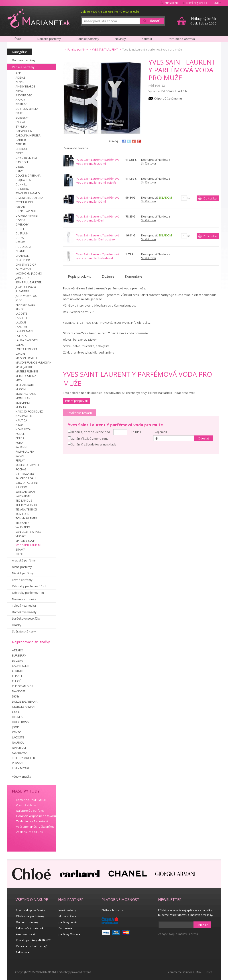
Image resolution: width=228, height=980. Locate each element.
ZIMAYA (20, 550)
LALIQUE (21, 322)
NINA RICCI (19, 748)
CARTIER (21, 140)
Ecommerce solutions (180, 972)
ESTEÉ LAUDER (24, 202)
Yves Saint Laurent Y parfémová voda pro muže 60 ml (98, 218)
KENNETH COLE (25, 305)
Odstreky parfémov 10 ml (29, 586)
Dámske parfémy (24, 60)
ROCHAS (21, 469)
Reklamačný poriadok (30, 928)
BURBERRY (22, 118)
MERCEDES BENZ (26, 376)
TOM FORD (22, 514)
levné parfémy (68, 910)
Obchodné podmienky (30, 916)
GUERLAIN (22, 233)
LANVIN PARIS (24, 331)
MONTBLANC (24, 398)
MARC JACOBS (24, 367)
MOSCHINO (23, 403)
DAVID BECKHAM (26, 158)
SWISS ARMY (23, 496)
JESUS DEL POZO (26, 287)
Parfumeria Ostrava (181, 39)
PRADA (20, 438)
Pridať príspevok (76, 401)
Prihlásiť (202, 925)
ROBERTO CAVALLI (27, 465)
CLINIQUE (22, 149)
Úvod (18, 39)
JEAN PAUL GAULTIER (29, 282)
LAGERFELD (23, 318)
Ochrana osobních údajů (32, 946)
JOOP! (16, 727)
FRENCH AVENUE (26, 211)
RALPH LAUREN (25, 452)
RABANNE (22, 447)
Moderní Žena (67, 916)
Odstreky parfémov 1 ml (28, 593)
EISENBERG (22, 189)
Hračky (17, 625)
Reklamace (23, 952)
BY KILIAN (22, 127)
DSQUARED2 (23, 180)
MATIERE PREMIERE (27, 371)
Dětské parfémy (23, 573)
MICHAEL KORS (25, 385)
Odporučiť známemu (168, 98)
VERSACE (21, 536)
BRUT (19, 113)
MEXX (19, 380)
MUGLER (21, 407)
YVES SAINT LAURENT (29, 545)
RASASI (20, 456)
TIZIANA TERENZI (26, 509)
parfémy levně (68, 922)
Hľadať (154, 21)
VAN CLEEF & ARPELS (28, 532)
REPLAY (20, 461)
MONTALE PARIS (26, 394)
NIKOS (19, 425)
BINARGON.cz (203, 972)
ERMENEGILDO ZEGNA (29, 198)
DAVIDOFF (22, 162)
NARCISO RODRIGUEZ (29, 412)
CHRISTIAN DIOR (26, 265)
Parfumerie (66, 928)
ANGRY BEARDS (25, 86)
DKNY (19, 171)
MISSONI (21, 389)
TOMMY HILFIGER (26, 518)
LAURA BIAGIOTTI (27, 340)
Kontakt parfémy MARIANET (33, 940)
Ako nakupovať (25, 934)
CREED (20, 153)
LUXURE (20, 354)
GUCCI (20, 229)
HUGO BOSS (23, 247)
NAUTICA (21, 420)
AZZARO (21, 100)
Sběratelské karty (24, 631)
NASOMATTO (24, 416)
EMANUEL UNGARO (28, 193)
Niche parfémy (22, 567)
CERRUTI (21, 144)
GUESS (20, 238)
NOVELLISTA (23, 429)
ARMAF (20, 91)
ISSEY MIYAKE (24, 269)
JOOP (19, 300)
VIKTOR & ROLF (25, 541)
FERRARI (20, 207)
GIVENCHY (22, 225)
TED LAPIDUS (24, 501)
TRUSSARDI (22, 523)
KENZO (20, 309)
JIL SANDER (22, 291)
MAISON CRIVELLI (26, 358)
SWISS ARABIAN (25, 492)
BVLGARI (21, 122)
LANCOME (22, 327)
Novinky (120, 39)
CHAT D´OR (23, 260)
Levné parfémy (22, 580)
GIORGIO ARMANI (27, 216)
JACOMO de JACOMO (29, 273)
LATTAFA (21, 336)
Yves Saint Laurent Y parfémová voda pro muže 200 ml (98, 162)
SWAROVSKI (20, 753)
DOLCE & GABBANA (28, 176)
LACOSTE (21, 314)
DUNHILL (21, 184)
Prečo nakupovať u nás (30, 910)
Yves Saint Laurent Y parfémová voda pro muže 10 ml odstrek (98, 237)
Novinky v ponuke (24, 599)
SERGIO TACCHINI (27, 483)
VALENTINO (23, 527)
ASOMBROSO (24, 95)
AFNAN (20, 82)
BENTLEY (21, 104)
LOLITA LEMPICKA (26, 349)
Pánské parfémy (88, 39)
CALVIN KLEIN (24, 131)
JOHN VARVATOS (26, 296)
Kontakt (147, 39)
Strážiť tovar (149, 164)
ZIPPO (19, 554)
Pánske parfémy (23, 67)
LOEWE (20, 345)
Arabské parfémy (24, 560)
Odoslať (204, 438)
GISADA (20, 220)
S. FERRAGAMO (25, 474)
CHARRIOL (22, 256)
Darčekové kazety (24, 612)
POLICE (20, 434)
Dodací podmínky (27, 922)
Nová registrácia (197, 3)
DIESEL (20, 167)
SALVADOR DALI (26, 478)
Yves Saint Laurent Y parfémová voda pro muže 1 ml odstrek (98, 256)
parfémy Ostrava (69, 934)
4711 (19, 73)
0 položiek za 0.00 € (203, 21)
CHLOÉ (16, 681)
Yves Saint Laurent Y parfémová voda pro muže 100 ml (98, 199)
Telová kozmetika (24, 606)
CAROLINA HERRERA (28, 135)
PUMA (19, 443)
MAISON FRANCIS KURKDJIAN (34, 363)
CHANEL (21, 251)
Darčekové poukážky (26, 618)
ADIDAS (20, 78)
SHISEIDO (21, 487)
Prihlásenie (171, 3)
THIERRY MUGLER (26, 505)
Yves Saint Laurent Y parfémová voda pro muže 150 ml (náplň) (98, 181)
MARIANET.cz (39, 18)
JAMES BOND (24, 278)
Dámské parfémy (49, 39)
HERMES (20, 242)
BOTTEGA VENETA (27, 109)
